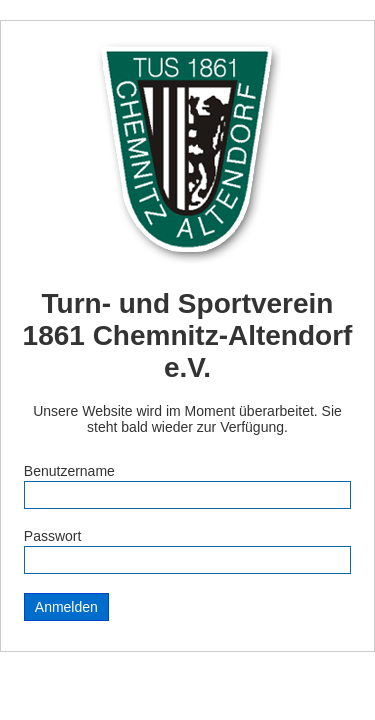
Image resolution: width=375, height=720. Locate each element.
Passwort (53, 536)
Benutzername (69, 471)
